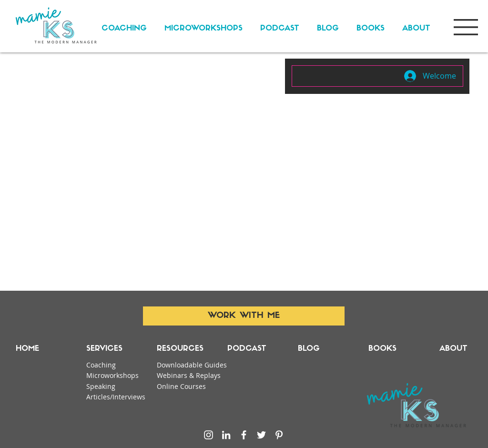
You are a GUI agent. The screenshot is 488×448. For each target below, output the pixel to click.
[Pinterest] (279, 435)
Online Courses (181, 386)
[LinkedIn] (226, 435)
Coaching (101, 365)
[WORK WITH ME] (244, 316)
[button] (466, 27)
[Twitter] (261, 435)
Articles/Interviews (116, 397)
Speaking (101, 386)
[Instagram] (208, 435)
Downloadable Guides (192, 365)
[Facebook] (244, 435)
